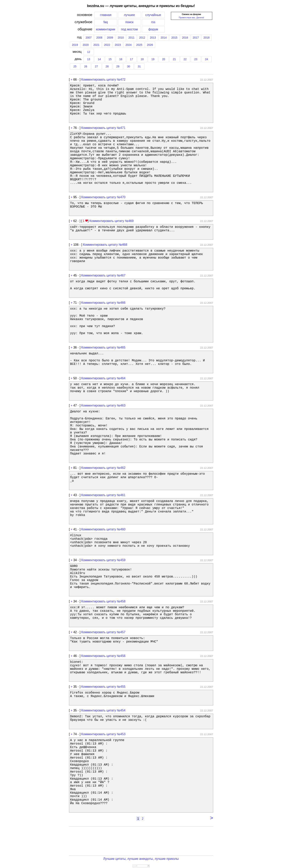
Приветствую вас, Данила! (191, 18)
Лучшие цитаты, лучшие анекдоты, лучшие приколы (141, 859)
